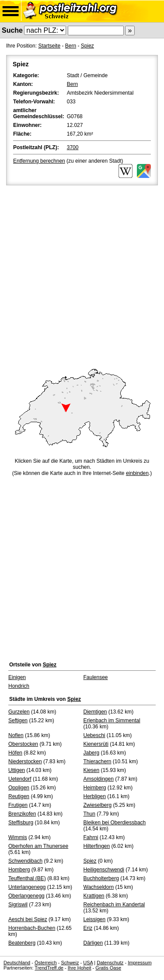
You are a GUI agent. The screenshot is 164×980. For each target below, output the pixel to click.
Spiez (87, 46)
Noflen (16, 735)
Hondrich (19, 686)
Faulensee (96, 677)
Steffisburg (21, 823)
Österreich (46, 963)
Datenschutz (110, 963)
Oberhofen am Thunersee (38, 846)
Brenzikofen (22, 814)
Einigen (17, 677)
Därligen (93, 943)
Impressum (140, 963)
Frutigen (18, 805)
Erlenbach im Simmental (112, 720)
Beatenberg (22, 943)
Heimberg (95, 788)
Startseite (49, 46)
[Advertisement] (82, 273)
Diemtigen (95, 712)
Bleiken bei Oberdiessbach (115, 823)
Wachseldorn (99, 887)
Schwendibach (25, 861)
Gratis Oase (108, 968)
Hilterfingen (97, 846)
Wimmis (18, 837)
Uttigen (17, 770)
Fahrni (91, 837)
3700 (73, 147)
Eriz (88, 928)
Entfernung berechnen (39, 161)
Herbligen (95, 796)
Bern (71, 46)
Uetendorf (20, 779)
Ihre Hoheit (80, 968)
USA (88, 963)
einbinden (137, 473)
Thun (89, 814)
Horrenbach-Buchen (32, 928)
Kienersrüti (96, 744)
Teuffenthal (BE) (27, 878)
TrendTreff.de (49, 968)
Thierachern (98, 761)
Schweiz (70, 963)
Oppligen (19, 788)
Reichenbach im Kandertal (114, 905)
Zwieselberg (98, 805)
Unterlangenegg (27, 887)
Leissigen (95, 919)
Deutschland (17, 963)
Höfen (15, 753)
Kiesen (92, 770)
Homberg (19, 870)
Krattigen (94, 896)
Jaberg (92, 753)
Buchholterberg (101, 878)
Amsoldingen (99, 779)
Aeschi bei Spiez (28, 919)
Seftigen (18, 720)
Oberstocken (23, 744)
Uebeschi (94, 735)
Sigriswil (18, 905)
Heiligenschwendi (104, 870)
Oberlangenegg (26, 896)
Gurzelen (19, 712)
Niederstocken (25, 761)
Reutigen (19, 796)
